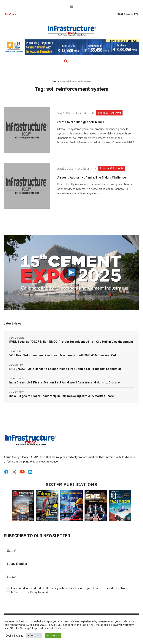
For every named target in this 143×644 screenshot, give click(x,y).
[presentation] (32, 606)
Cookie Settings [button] (14, 636)
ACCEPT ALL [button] (53, 636)
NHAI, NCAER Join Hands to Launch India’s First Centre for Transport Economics (65, 369)
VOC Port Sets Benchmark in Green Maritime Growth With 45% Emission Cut (63, 355)
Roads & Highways (109, 113)
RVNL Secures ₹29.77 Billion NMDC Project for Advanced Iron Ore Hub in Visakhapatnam (71, 342)
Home (56, 81)
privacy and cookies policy (65, 588)
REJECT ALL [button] (34, 636)
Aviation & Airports (111, 168)
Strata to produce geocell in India (81, 122)
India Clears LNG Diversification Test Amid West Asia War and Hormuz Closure (65, 382)
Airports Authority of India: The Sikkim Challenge (92, 178)
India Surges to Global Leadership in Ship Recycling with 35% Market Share (62, 396)
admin (84, 113)
